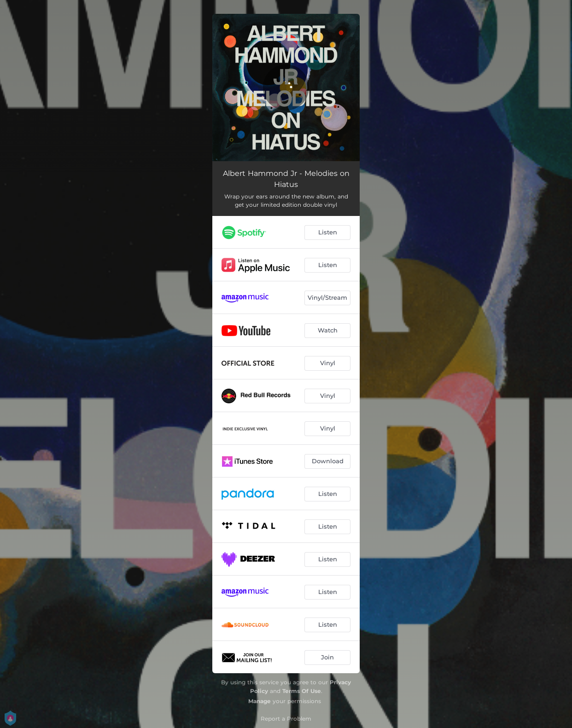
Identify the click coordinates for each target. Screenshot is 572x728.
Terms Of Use (302, 691)
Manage (260, 701)
